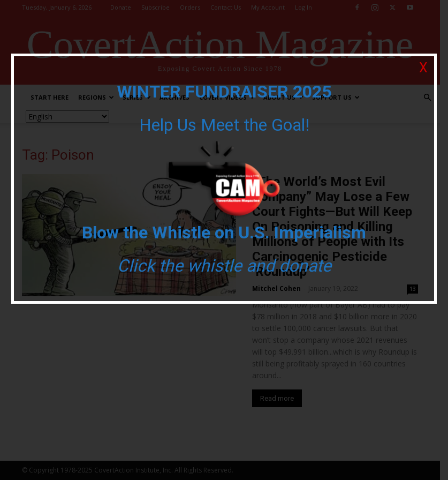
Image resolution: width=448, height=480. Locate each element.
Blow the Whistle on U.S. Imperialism (224, 232)
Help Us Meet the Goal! (224, 125)
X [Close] (423, 68)
